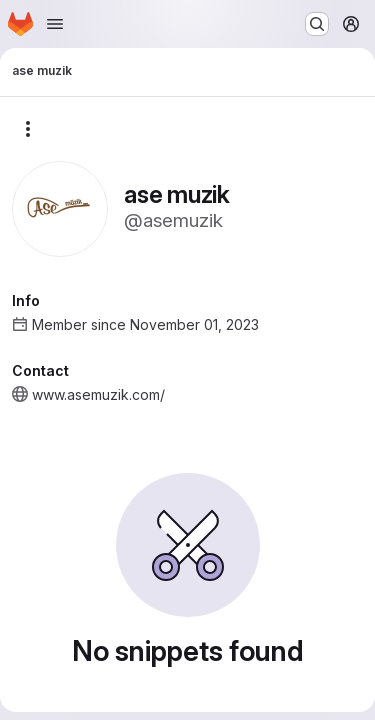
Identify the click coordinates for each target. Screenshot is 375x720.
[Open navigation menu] (55, 24)
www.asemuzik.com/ (98, 394)
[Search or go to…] (317, 24)
